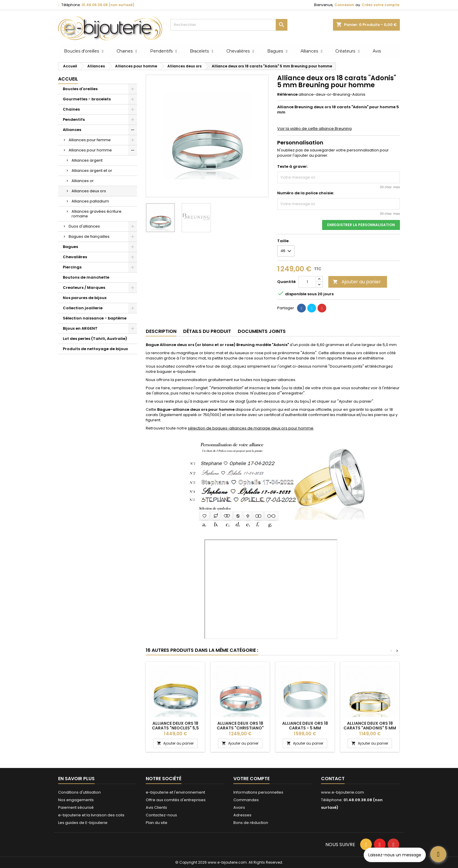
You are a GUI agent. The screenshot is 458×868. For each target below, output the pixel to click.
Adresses (242, 815)
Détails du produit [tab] (207, 331)
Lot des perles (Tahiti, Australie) (95, 339)
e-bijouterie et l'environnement (175, 792)
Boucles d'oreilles (80, 89)
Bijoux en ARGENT (80, 328)
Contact (333, 779)
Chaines (71, 109)
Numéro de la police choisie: (306, 193)
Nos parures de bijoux (85, 298)
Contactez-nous (161, 815)
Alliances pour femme (90, 140)
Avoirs (239, 807)
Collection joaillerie (83, 308)
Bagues (70, 247)
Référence (287, 95)
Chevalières (75, 257)
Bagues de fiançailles (89, 236)
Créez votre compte (380, 5)
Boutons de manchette (86, 277)
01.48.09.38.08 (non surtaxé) (108, 5)
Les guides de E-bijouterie (83, 823)
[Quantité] (307, 282)
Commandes (246, 800)
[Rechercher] (229, 25)
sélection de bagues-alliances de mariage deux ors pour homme (251, 428)
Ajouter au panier (357, 282)
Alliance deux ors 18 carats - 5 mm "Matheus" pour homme (305, 728)
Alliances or (83, 181)
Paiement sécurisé (76, 807)
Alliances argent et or (92, 171)
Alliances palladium (90, 201)
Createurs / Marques (84, 288)
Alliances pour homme (90, 150)
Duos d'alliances (84, 226)
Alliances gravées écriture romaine (97, 214)
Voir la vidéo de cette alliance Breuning (314, 129)
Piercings (72, 267)
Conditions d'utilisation (79, 792)
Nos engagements (76, 800)
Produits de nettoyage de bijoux (95, 349)
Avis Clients (156, 807)
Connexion (344, 5)
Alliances (72, 130)
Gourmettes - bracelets (87, 99)
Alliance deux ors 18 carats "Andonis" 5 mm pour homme (370, 728)
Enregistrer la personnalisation (361, 225)
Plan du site (157, 823)
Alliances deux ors (89, 191)
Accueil (68, 79)
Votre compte (251, 779)
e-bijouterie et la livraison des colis (91, 815)
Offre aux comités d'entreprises (176, 800)
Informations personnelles (258, 792)
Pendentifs (74, 119)
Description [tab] (161, 331)
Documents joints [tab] (262, 331)
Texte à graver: (293, 167)
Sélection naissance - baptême (95, 318)
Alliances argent (87, 160)
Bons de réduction (251, 823)
